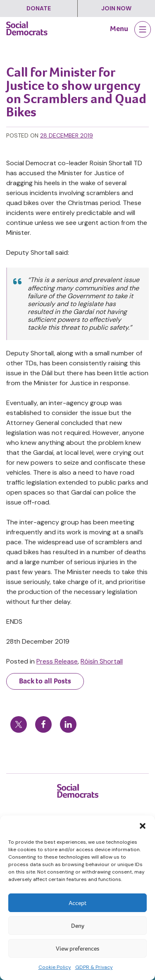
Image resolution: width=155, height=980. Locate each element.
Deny (78, 926)
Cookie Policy (55, 967)
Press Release (57, 661)
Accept (77, 903)
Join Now (116, 8)
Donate (39, 8)
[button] (143, 826)
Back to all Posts (45, 681)
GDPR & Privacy (94, 967)
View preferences (77, 949)
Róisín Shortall (102, 661)
